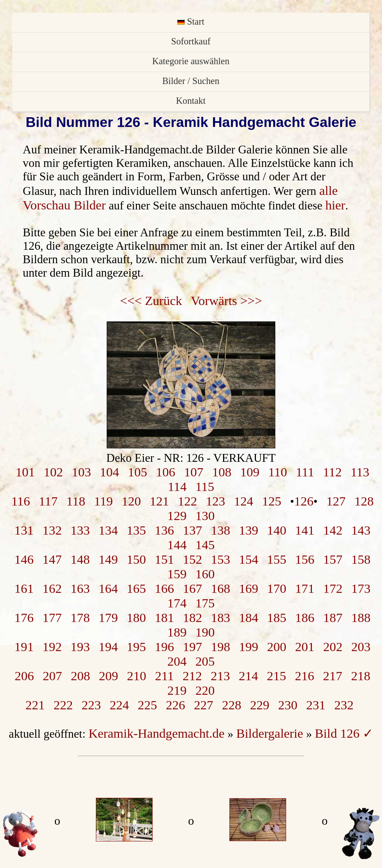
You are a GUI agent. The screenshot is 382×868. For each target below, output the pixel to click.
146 (24, 559)
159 (177, 574)
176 (24, 617)
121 (159, 501)
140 (277, 530)
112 (332, 472)
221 (35, 705)
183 (220, 617)
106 (166, 472)
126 (304, 501)
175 (205, 603)
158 (361, 559)
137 (192, 530)
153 (220, 559)
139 (249, 530)
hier (335, 205)
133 (80, 530)
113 (360, 472)
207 (52, 676)
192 (52, 647)
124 (244, 501)
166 (165, 588)
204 (177, 661)
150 (137, 559)
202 (333, 647)
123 (216, 501)
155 (277, 559)
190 (205, 632)
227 (204, 705)
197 (192, 647)
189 (177, 632)
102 (53, 472)
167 (192, 588)
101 (25, 472)
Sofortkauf (191, 41)
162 (52, 588)
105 (138, 472)
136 (165, 530)
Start (191, 21)
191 (24, 647)
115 (205, 486)
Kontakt (191, 101)
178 (80, 617)
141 (305, 530)
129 (177, 516)
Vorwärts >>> (227, 301)
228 (232, 705)
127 (336, 501)
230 (288, 705)
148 (80, 559)
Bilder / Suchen (191, 81)
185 (277, 617)
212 (192, 676)
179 (108, 617)
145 (205, 545)
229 (260, 705)
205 (205, 661)
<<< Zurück (151, 301)
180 (137, 617)
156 (305, 559)
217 (333, 676)
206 (24, 676)
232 (344, 705)
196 (165, 647)
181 (165, 617)
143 (361, 530)
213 (220, 676)
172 (333, 588)
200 (277, 647)
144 (177, 545)
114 (177, 486)
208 (81, 676)
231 (316, 705)
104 (110, 472)
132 (52, 530)
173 (361, 588)
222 (63, 705)
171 (305, 588)
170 (277, 588)
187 (333, 617)
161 (24, 588)
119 (103, 501)
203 (361, 647)
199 (249, 647)
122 (188, 501)
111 (305, 472)
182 (192, 617)
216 (304, 676)
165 (137, 588)
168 (220, 588)
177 (52, 617)
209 (109, 676)
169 (249, 588)
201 (305, 647)
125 (272, 501)
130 (205, 516)
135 (137, 530)
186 (305, 617)
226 (176, 705)
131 (24, 530)
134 (108, 530)
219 (177, 690)
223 (91, 705)
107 (194, 472)
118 (76, 501)
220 (205, 690)
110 (278, 472)
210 (137, 676)
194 (108, 647)
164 (108, 588)
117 (48, 501)
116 (21, 501)
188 (361, 617)
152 (192, 559)
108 (222, 472)
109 (250, 472)
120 (131, 501)
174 (177, 603)
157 (333, 559)
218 (361, 676)
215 (276, 676)
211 (164, 676)
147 (52, 559)
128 (364, 501)
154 (249, 559)
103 (81, 472)
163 (80, 588)
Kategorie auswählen (191, 61)
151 (165, 559)
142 (333, 530)
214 (248, 676)
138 (220, 530)
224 (119, 705)
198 (220, 647)
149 (108, 559)
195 (137, 647)
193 (80, 647)
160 (205, 574)
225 (147, 705)
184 (249, 617)
